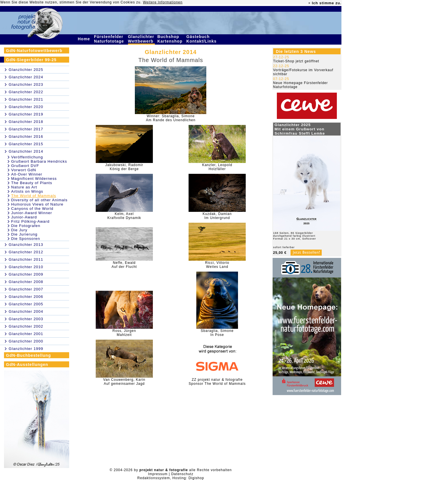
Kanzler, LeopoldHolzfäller (217, 167)
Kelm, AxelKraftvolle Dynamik (124, 216)
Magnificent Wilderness (34, 179)
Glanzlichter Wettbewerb (141, 39)
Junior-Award (24, 217)
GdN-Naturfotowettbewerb (34, 51)
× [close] (309, 3)
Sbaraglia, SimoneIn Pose (217, 333)
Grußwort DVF (25, 166)
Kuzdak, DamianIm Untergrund (217, 216)
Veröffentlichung (27, 157)
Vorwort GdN (24, 170)
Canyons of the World (32, 209)
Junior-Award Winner (32, 213)
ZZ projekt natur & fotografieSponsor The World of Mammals (217, 382)
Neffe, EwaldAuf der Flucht (124, 265)
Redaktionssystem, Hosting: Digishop (171, 478)
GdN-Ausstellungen (27, 365)
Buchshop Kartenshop (171, 39)
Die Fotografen (26, 226)
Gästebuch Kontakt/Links (202, 39)
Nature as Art (24, 187)
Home (85, 39)
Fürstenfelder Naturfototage (110, 39)
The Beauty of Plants (32, 183)
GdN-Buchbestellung (28, 355)
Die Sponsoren (26, 239)
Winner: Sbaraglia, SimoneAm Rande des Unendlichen (171, 118)
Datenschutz (182, 474)
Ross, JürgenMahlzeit (124, 333)
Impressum (158, 474)
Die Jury (19, 230)
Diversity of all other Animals (39, 200)
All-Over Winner (27, 174)
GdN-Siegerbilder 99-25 (31, 60)
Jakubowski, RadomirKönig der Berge (124, 167)
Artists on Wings (27, 191)
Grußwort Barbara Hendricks (39, 161)
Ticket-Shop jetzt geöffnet (296, 61)
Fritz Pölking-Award (30, 221)
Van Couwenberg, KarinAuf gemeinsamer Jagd (124, 382)
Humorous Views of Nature (37, 204)
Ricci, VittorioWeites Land (217, 265)
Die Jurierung (24, 234)
